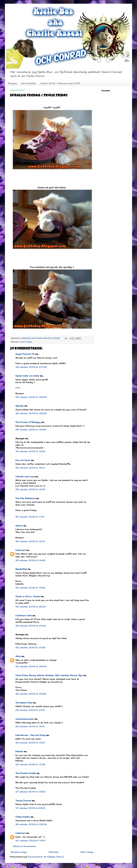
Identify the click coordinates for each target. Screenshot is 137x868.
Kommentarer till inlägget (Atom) (46, 857)
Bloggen (13, 83)
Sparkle (20, 406)
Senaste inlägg (19, 852)
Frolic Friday (26, 342)
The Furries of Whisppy (28, 422)
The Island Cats (24, 703)
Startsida (53, 852)
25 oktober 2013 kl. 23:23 (31, 694)
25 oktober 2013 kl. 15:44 (30, 489)
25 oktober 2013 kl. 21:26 (30, 647)
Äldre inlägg (87, 852)
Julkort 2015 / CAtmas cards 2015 (60, 83)
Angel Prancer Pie (25, 354)
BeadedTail (21, 569)
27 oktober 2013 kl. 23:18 (30, 808)
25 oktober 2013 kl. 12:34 (30, 451)
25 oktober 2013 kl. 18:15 (30, 541)
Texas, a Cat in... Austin (28, 596)
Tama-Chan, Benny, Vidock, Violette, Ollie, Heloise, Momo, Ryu (49, 675)
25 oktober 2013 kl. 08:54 (31, 430)
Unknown (20, 550)
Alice (18, 656)
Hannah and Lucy (25, 476)
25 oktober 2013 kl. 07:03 (31, 367)
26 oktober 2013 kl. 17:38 (30, 764)
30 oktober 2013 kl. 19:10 (30, 841)
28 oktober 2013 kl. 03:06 (31, 824)
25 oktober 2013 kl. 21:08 (31, 626)
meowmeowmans (25, 719)
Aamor (19, 526)
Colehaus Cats (24, 615)
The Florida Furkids (26, 773)
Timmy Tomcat (23, 801)
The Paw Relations (25, 498)
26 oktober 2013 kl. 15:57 (30, 743)
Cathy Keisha (23, 817)
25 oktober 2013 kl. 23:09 (31, 666)
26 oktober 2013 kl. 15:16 (30, 726)
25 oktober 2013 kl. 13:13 (30, 468)
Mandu (19, 751)
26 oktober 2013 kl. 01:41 (30, 710)
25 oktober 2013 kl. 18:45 (30, 560)
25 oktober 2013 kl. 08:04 (31, 397)
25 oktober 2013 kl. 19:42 (30, 588)
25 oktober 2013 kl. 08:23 (31, 413)
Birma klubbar (29, 83)
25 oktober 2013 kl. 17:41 (30, 517)
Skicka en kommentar (24, 846)
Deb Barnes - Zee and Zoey (30, 735)
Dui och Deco (23, 460)
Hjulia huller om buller (27, 376)
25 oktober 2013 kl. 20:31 (31, 607)
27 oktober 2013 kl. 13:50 (30, 792)
